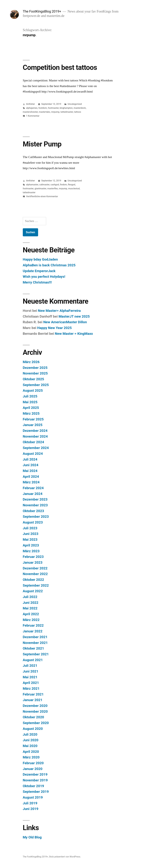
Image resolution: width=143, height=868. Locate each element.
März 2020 (31, 757)
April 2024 (31, 477)
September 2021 (36, 654)
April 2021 (31, 683)
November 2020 (35, 711)
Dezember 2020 (35, 706)
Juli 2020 (30, 734)
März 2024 (31, 482)
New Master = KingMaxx (74, 334)
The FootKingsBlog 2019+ (42, 11)
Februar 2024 (33, 488)
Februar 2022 (33, 625)
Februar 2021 (33, 694)
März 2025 (31, 413)
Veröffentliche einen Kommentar (42, 196)
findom (63, 185)
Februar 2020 (33, 763)
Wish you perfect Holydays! (44, 277)
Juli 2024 (30, 459)
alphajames (32, 108)
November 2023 (35, 505)
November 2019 (35, 780)
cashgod (55, 185)
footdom (43, 108)
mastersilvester (30, 112)
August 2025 (33, 390)
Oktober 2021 (33, 648)
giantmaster (40, 189)
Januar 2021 (33, 700)
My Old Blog (32, 837)
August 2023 (33, 522)
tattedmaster (67, 112)
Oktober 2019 (33, 786)
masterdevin (80, 108)
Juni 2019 (31, 809)
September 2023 (36, 517)
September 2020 (36, 723)
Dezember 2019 (35, 774)
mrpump (55, 112)
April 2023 (31, 545)
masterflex (53, 189)
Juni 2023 (31, 534)
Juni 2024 (31, 465)
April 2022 (31, 614)
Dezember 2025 (35, 368)
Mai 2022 (30, 608)
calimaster (44, 185)
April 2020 (31, 752)
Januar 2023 (33, 562)
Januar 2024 (33, 494)
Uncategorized (75, 104)
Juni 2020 (31, 740)
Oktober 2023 (33, 511)
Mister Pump (42, 144)
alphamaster (32, 185)
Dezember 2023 (35, 499)
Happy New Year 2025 (54, 328)
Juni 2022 (31, 603)
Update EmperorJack (39, 271)
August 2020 (33, 729)
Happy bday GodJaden (40, 259)
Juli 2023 (30, 528)
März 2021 (31, 688)
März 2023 (31, 551)
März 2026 (31, 362)
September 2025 (36, 385)
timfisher (31, 104)
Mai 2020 (30, 746)
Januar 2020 (33, 769)
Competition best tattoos (60, 67)
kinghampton (66, 108)
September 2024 (36, 448)
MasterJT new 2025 (74, 316)
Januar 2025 (33, 425)
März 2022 (31, 620)
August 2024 (33, 454)
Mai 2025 (30, 402)
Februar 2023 (33, 557)
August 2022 (33, 591)
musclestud (74, 189)
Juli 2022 (30, 597)
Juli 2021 (30, 666)
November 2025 (35, 373)
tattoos (78, 112)
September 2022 (36, 585)
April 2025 (31, 408)
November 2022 (35, 574)
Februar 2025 (33, 419)
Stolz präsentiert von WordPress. (65, 857)
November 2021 (35, 643)
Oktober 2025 (33, 379)
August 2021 (33, 660)
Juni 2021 (31, 671)
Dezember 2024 (35, 431)
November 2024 (35, 436)
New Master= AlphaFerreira (59, 311)
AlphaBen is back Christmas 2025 (49, 265)
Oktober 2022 (33, 580)
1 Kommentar (33, 116)
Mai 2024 (30, 471)
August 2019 (33, 797)
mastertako (44, 112)
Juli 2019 (30, 803)
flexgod (72, 185)
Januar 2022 (33, 631)
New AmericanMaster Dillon (65, 322)
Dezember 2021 (35, 637)
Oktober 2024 (33, 442)
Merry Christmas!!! (37, 282)
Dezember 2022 (35, 568)
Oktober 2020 (33, 717)
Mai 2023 (30, 539)
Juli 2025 (30, 396)
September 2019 (36, 792)
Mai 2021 (30, 677)
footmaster (53, 108)
